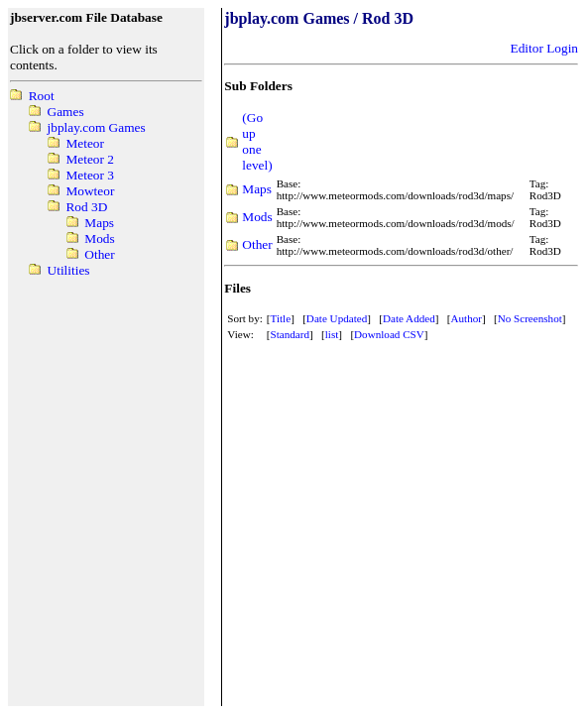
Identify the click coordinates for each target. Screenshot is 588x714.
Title (281, 318)
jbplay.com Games (97, 127)
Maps (99, 223)
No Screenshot (530, 318)
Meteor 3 (89, 175)
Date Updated (337, 318)
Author (466, 318)
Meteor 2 (89, 159)
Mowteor (90, 191)
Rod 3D (86, 207)
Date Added (409, 318)
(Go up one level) (257, 141)
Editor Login (544, 48)
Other (99, 254)
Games (66, 112)
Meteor (85, 143)
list (332, 334)
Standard (291, 334)
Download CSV (389, 334)
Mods (99, 238)
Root (42, 96)
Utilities (69, 270)
